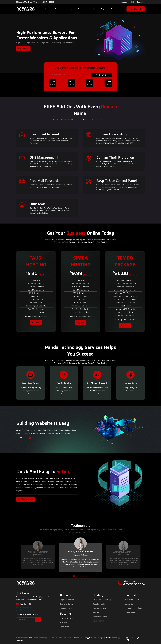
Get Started (136, 9)
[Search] (69, 75)
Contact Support (132, 600)
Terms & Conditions (133, 608)
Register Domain (67, 600)
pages (104, 9)
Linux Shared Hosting (102, 600)
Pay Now (36, 323)
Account (124, 2)
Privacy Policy (131, 612)
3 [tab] (80, 576)
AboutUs (129, 604)
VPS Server (97, 612)
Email (114, 9)
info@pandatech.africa (25, 608)
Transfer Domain (67, 604)
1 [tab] (74, 576)
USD (132, 2)
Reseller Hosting (100, 604)
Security (93, 9)
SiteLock (64, 622)
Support (82, 9)
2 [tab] (77, 576)
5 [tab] (86, 576)
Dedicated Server (100, 617)
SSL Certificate (66, 618)
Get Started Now (26, 499)
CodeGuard (65, 627)
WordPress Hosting (101, 608)
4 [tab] (83, 576)
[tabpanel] (81, 554)
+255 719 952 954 (134, 584)
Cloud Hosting (98, 621)
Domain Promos (67, 608)
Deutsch (140, 2)
